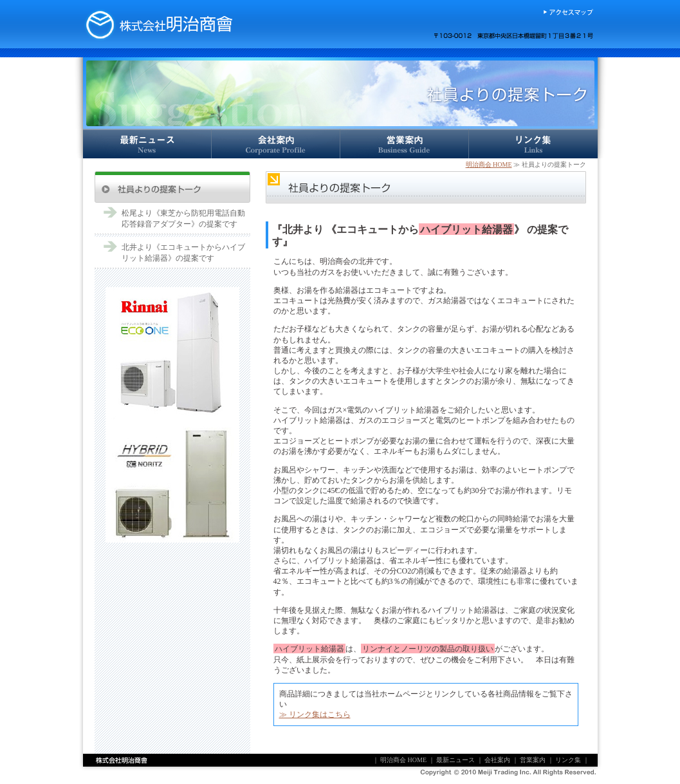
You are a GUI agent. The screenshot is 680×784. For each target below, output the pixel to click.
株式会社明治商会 (159, 24)
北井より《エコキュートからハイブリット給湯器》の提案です (183, 253)
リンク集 (533, 144)
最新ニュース (147, 144)
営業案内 (405, 144)
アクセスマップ (568, 12)
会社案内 (276, 144)
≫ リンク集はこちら (315, 714)
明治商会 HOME (489, 164)
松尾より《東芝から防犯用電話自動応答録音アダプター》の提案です (183, 219)
